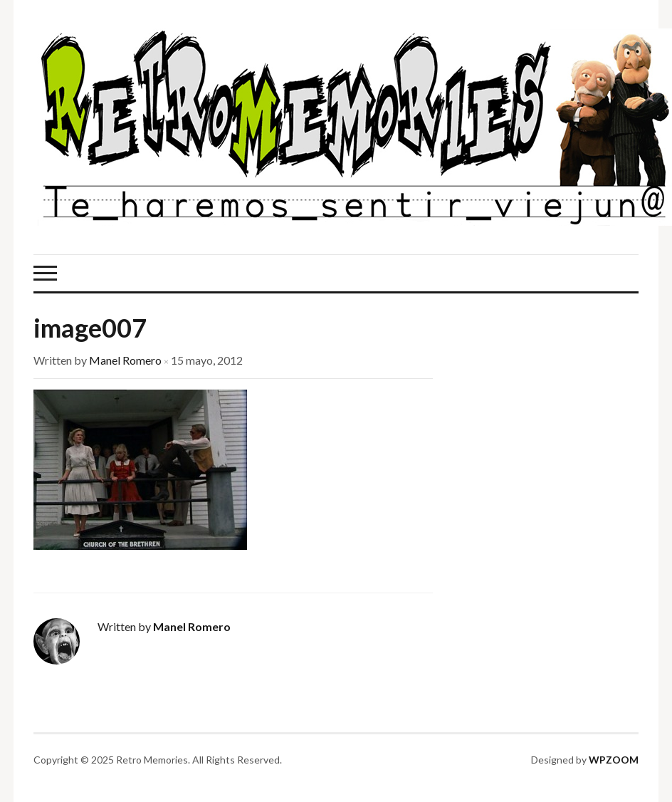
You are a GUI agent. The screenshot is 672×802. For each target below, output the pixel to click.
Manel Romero (125, 360)
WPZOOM (614, 760)
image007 (90, 328)
